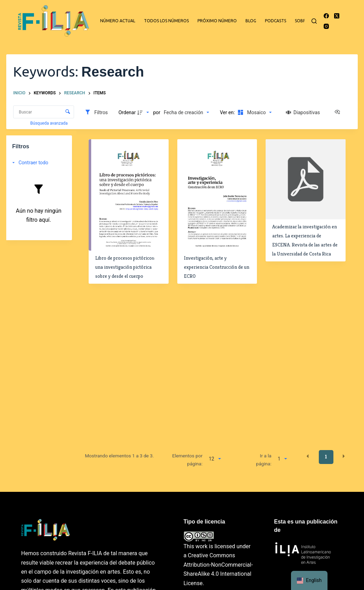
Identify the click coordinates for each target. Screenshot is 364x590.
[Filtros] (96, 112)
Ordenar (127, 112)
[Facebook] (326, 16)
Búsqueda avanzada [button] (49, 123)
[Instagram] (326, 26)
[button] (308, 456)
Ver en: (228, 112)
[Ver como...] (339, 112)
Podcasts (276, 21)
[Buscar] (314, 21)
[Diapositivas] (303, 112)
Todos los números (166, 21)
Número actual (118, 21)
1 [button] (326, 457)
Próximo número (217, 21)
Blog (251, 21)
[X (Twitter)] (337, 16)
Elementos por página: (187, 459)
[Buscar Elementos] (44, 112)
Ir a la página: (264, 459)
